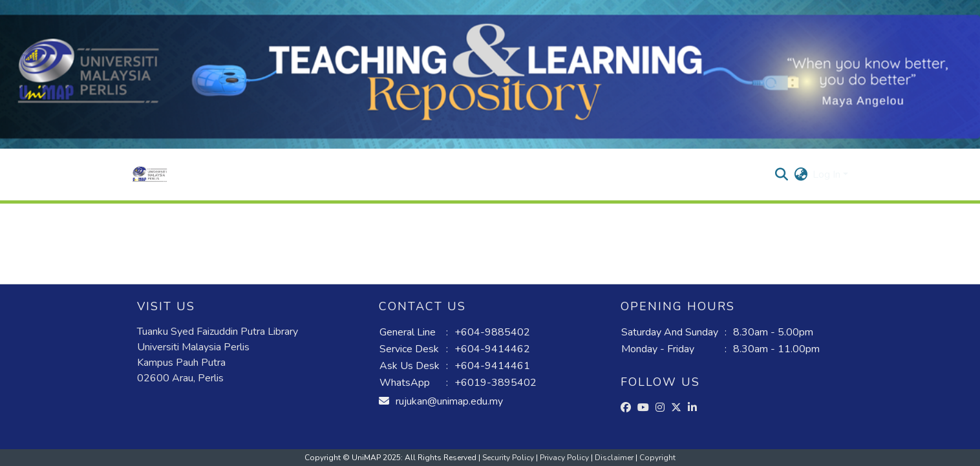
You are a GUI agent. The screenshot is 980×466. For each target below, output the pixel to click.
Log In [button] (828, 175)
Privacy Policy (565, 458)
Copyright (657, 458)
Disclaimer (615, 458)
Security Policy (509, 458)
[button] (150, 175)
